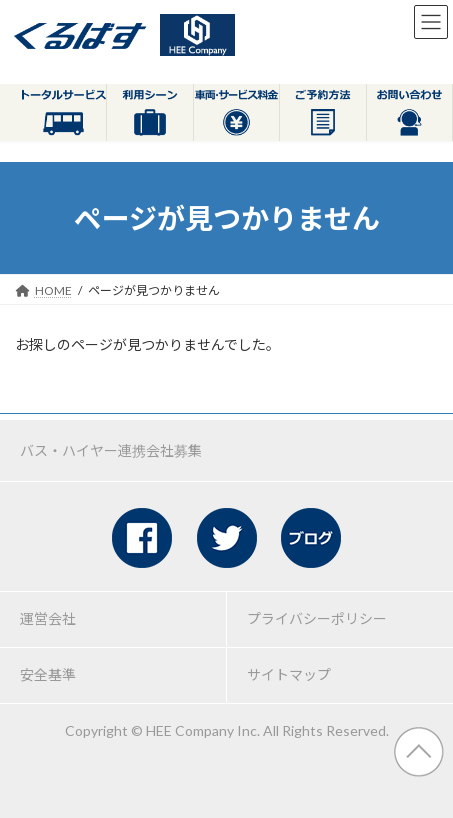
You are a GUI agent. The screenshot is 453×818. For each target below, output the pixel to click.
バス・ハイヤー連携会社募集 (111, 450)
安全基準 (48, 674)
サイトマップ (289, 674)
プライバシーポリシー (317, 618)
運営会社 (48, 618)
